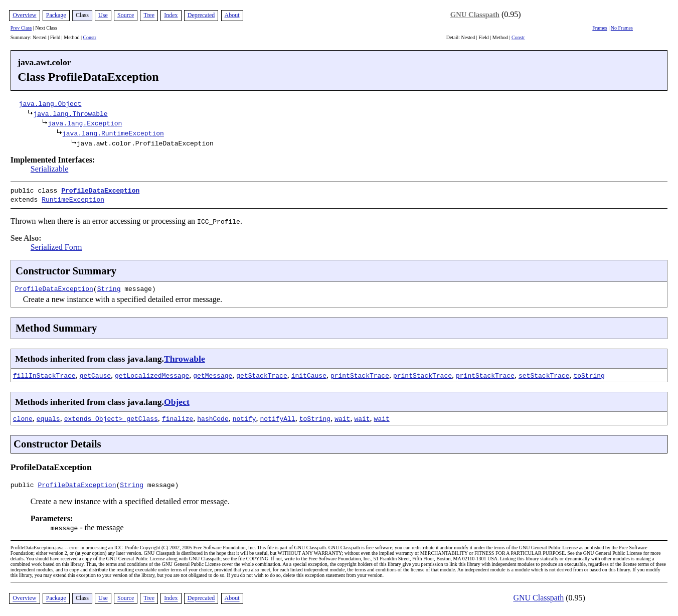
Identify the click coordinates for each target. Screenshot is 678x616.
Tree (149, 15)
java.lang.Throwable (70, 113)
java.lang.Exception (85, 123)
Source (126, 15)
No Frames (622, 28)
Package (56, 15)
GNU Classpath (475, 15)
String (109, 286)
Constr (90, 37)
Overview (24, 15)
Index (171, 15)
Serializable (50, 169)
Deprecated (201, 15)
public (24, 484)
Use (103, 15)
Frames (600, 28)
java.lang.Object (50, 103)
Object (177, 400)
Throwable (185, 357)
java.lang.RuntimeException (113, 133)
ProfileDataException (100, 190)
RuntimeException (73, 198)
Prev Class (21, 28)
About (232, 15)
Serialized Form (56, 245)
